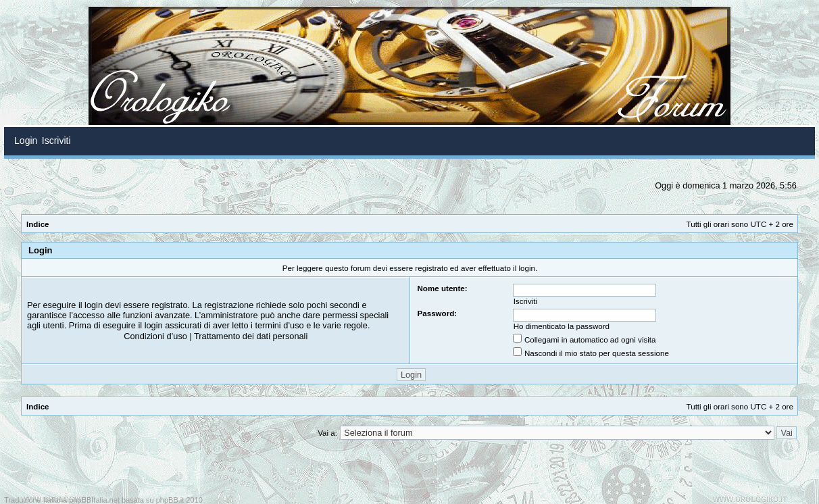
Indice (38, 224)
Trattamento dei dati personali (251, 336)
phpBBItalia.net (94, 500)
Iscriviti (525, 301)
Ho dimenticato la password (562, 326)
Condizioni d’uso (155, 336)
